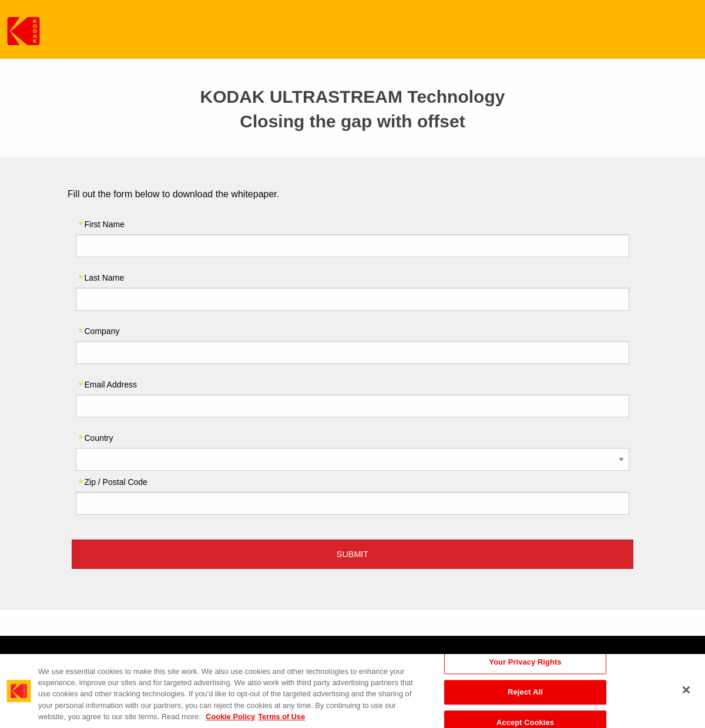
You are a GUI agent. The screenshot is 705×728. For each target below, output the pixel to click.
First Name (105, 224)
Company (102, 331)
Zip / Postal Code (116, 482)
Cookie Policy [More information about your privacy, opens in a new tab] (230, 717)
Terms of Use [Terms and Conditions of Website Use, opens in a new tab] (281, 717)
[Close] (686, 690)
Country (99, 438)
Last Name (105, 277)
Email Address (111, 384)
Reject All (525, 692)
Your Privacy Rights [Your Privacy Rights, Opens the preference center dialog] (525, 662)
